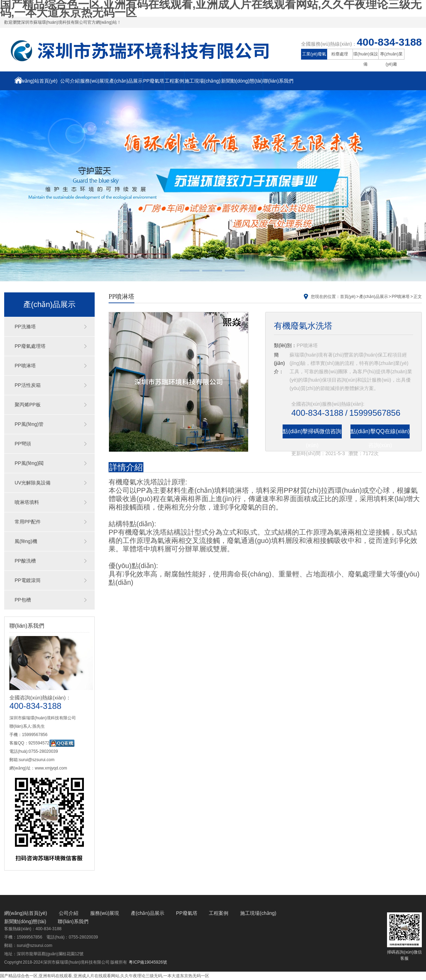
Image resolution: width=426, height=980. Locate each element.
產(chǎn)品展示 (126, 81)
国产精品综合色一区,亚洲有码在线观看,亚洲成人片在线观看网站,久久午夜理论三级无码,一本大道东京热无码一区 (105, 976)
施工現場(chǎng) (203, 81)
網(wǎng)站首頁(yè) (36, 80)
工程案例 (174, 81)
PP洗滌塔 (25, 327)
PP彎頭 (23, 444)
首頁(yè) (348, 297)
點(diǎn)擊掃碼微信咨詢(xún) (312, 433)
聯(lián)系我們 (278, 81)
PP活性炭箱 (28, 385)
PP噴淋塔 (25, 366)
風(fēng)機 (26, 541)
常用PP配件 (28, 522)
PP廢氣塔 (154, 81)
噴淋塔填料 (27, 502)
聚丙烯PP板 (28, 405)
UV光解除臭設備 (33, 483)
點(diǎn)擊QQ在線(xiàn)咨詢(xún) (380, 433)
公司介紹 (70, 81)
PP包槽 (23, 600)
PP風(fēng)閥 (29, 463)
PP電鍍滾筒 (28, 580)
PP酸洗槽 (25, 561)
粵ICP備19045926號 (148, 962)
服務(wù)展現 (94, 81)
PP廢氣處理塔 (30, 346)
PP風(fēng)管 (29, 424)
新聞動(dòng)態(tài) (242, 81)
